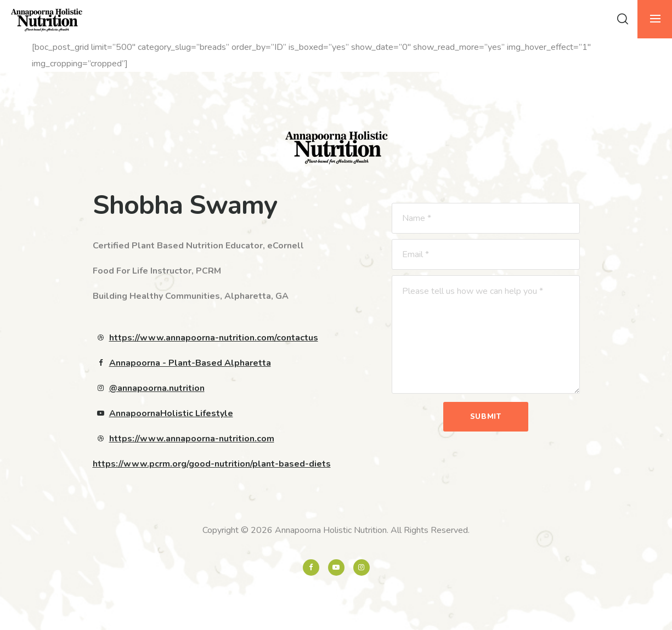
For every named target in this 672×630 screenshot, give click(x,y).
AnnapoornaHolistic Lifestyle (171, 413)
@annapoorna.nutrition (157, 388)
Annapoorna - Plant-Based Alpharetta (190, 363)
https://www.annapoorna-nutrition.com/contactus (214, 338)
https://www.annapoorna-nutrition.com (192, 439)
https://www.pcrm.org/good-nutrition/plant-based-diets (212, 464)
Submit (486, 417)
